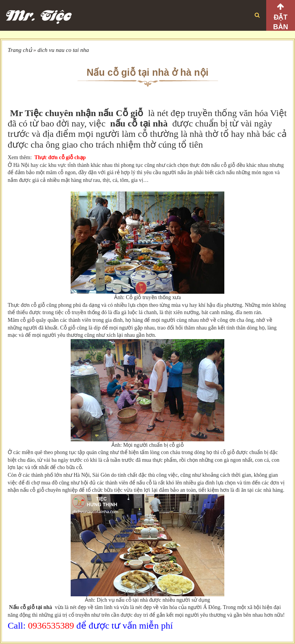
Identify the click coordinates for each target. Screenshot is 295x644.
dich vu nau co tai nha (63, 50)
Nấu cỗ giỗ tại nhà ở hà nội (147, 72)
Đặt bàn (281, 22)
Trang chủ (20, 50)
